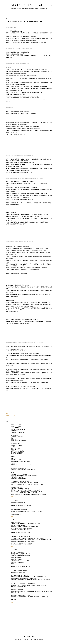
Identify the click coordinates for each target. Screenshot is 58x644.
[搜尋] (51, 4)
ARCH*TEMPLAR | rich (27, 5)
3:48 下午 (15, 550)
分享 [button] (7, 413)
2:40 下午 (16, 500)
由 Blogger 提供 (29, 636)
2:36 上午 (18, 520)
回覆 (12, 497)
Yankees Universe (13, 416)
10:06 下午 (21, 424)
